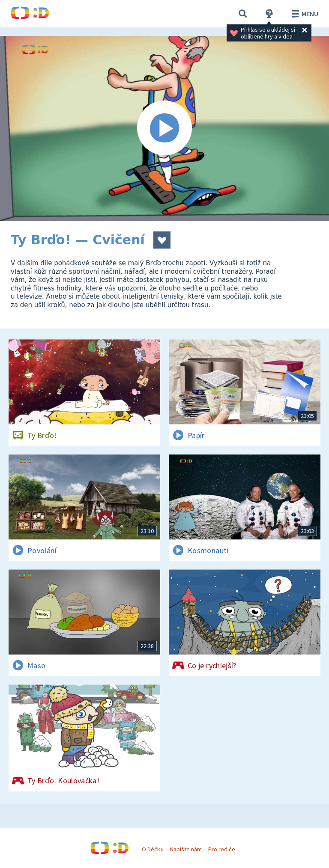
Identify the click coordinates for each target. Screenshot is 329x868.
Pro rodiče (222, 849)
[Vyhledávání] (243, 14)
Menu (304, 14)
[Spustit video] (164, 128)
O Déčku (153, 849)
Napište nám (186, 849)
